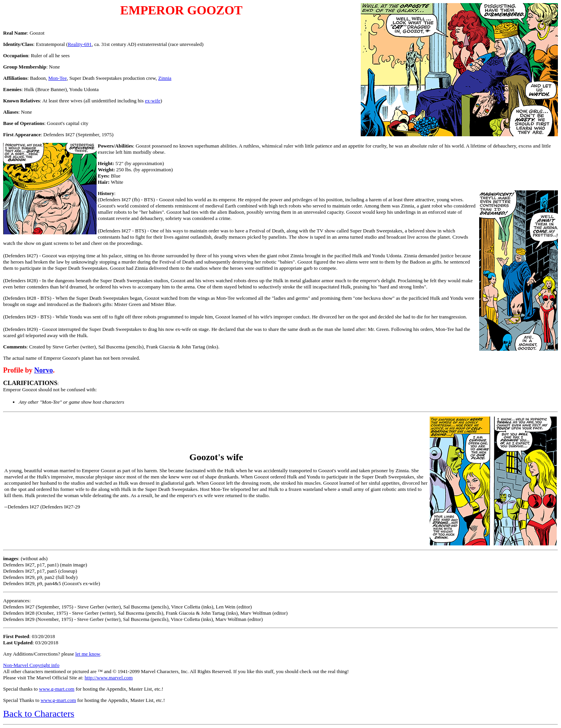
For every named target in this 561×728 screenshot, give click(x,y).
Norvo (44, 370)
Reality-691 (80, 44)
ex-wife (153, 101)
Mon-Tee (57, 78)
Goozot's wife (216, 457)
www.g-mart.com (57, 689)
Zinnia (165, 78)
